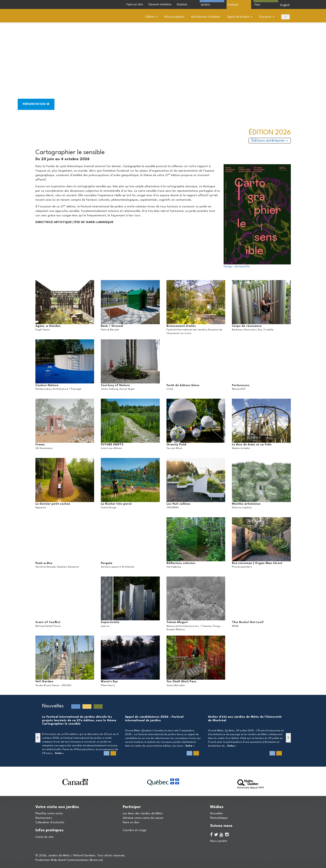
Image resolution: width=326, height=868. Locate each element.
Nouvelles (217, 814)
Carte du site (44, 837)
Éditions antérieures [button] (270, 141)
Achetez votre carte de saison (143, 818)
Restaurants (44, 818)
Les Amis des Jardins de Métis (143, 814)
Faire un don (131, 822)
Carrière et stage (135, 830)
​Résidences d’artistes (206, 17)
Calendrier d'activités (50, 822)
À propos (267, 17)
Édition (151, 17)
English (285, 5)
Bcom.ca (96, 860)
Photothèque (219, 818)
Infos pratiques (174, 17)
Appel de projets (240, 17)
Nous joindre (219, 841)
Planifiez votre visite (49, 814)
